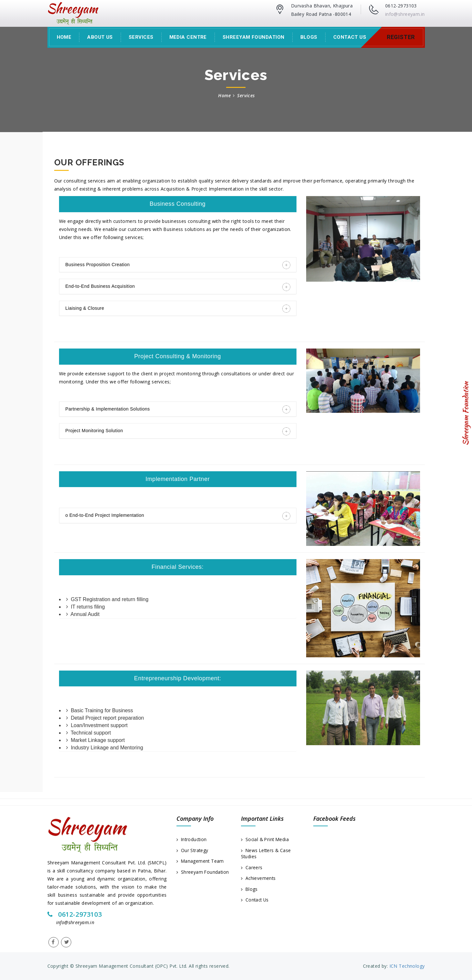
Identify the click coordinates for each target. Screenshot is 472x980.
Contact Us (350, 37)
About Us (100, 37)
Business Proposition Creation (178, 265)
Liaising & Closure (178, 308)
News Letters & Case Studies (267, 854)
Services (141, 37)
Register (401, 37)
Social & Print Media (266, 839)
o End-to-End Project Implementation (178, 516)
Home (64, 37)
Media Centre (188, 37)
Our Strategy (193, 850)
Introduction (192, 839)
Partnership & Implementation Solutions (178, 409)
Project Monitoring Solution (178, 431)
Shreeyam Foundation (254, 37)
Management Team (201, 861)
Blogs (309, 37)
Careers (252, 868)
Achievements (259, 879)
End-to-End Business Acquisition (178, 287)
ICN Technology (406, 966)
